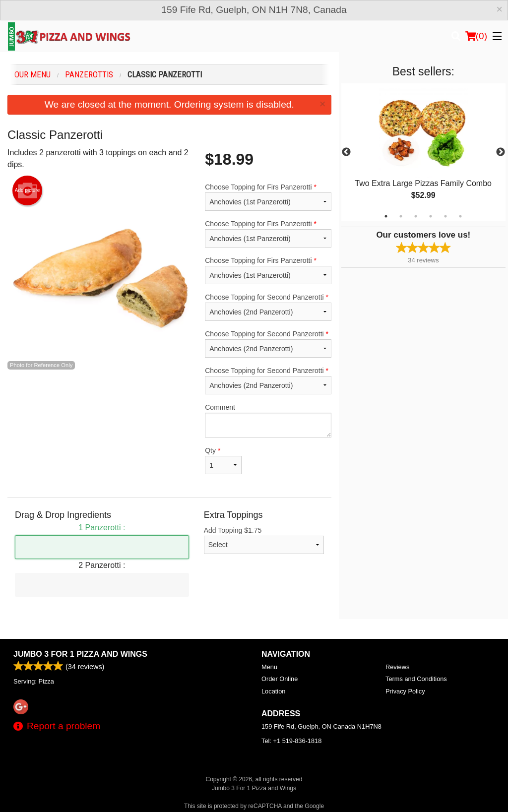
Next (501, 152)
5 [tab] (445, 216)
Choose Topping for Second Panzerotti (268, 307)
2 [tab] (401, 216)
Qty (223, 460)
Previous (346, 152)
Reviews (397, 667)
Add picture (28, 190)
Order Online (280, 679)
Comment (268, 420)
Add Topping (264, 540)
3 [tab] (416, 216)
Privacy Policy (405, 691)
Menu (269, 667)
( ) (476, 36)
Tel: (291, 741)
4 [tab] (431, 216)
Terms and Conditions (416, 679)
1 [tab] (386, 216)
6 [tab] (460, 216)
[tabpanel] (423, 152)
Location (273, 691)
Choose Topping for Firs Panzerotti (268, 197)
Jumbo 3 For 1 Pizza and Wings (80, 654)
